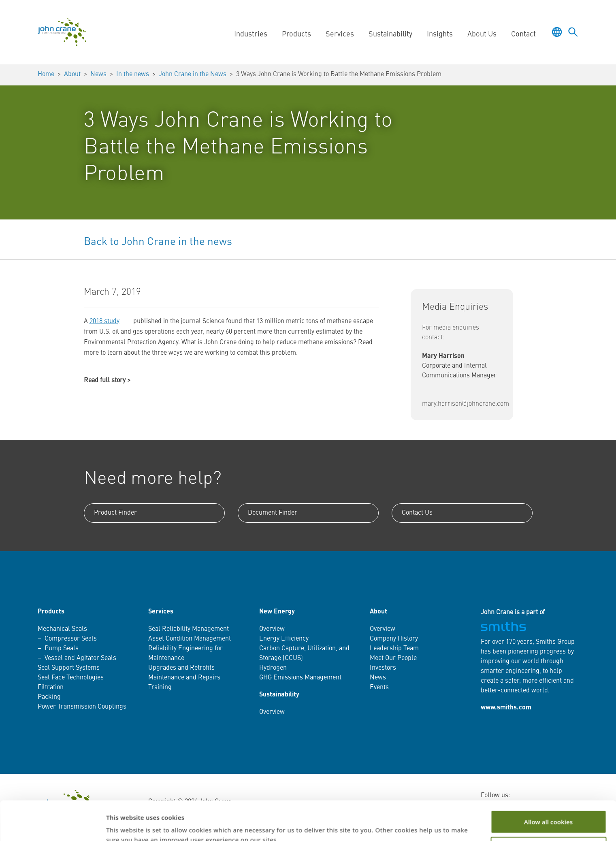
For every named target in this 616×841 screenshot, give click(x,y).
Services (340, 34)
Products (296, 34)
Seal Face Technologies (71, 678)
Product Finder (115, 513)
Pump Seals (62, 649)
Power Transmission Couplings (82, 707)
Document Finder (273, 513)
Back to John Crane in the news (158, 242)
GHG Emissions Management (300, 678)
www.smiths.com (506, 708)
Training (160, 688)
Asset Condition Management (190, 639)
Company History (394, 639)
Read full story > (107, 381)
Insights (440, 34)
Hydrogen (273, 668)
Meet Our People (393, 658)
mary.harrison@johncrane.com (466, 404)
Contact (523, 34)
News (98, 75)
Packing (49, 697)
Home (46, 75)
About (72, 75)
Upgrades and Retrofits (181, 668)
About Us (482, 34)
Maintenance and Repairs (184, 678)
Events (379, 688)
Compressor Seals (71, 639)
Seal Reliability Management (189, 629)
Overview (272, 629)
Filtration (51, 688)
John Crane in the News (193, 75)
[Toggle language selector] (557, 32)
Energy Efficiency (284, 639)
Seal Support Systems (69, 668)
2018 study (104, 321)
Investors (383, 668)
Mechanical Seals (62, 629)
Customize (549, 811)
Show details (125, 825)
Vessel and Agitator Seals (80, 658)
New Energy (277, 612)
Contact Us (417, 513)
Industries (251, 34)
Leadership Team (394, 649)
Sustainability (390, 34)
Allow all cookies (548, 785)
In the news (133, 75)
